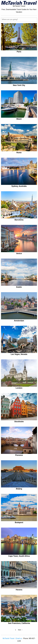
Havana (19, 590)
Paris (19, 52)
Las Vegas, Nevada (19, 354)
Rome (19, 153)
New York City (19, 85)
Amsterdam (19, 321)
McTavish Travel (9, 638)
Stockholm (19, 422)
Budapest (19, 522)
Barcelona (19, 220)
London (19, 388)
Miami (19, 119)
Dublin (19, 287)
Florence (19, 455)
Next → (20, 630)
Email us (19, 638)
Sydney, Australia (19, 186)
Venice (19, 253)
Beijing (19, 489)
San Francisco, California (19, 623)
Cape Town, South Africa (19, 556)
